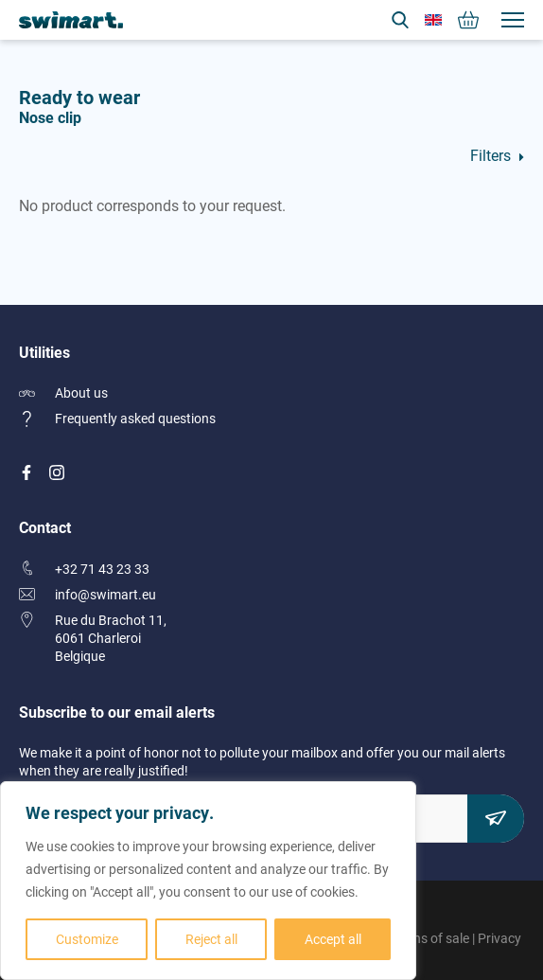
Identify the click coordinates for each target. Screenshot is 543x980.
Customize (87, 939)
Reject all (211, 939)
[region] (208, 881)
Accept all (333, 939)
